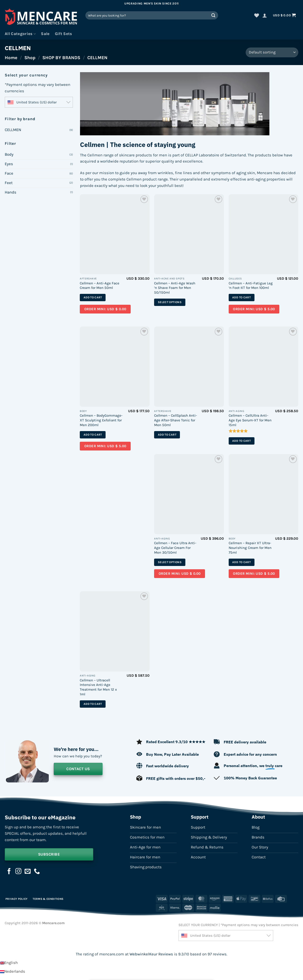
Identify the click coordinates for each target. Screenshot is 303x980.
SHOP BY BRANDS (61, 58)
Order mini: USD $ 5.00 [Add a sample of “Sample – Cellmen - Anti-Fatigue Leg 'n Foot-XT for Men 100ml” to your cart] (254, 309)
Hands (11, 192)
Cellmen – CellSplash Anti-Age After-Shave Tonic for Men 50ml (176, 420)
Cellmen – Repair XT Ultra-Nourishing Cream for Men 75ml (250, 548)
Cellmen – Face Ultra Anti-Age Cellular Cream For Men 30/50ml (175, 548)
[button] (265, 15)
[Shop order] (272, 52)
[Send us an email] (28, 872)
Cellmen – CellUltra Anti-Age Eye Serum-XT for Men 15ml (250, 420)
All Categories (20, 34)
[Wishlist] (257, 15)
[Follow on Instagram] (18, 872)
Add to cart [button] (93, 297)
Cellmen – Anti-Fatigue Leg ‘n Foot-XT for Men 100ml (251, 286)
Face (9, 173)
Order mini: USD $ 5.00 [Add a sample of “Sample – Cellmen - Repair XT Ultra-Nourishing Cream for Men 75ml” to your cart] (254, 574)
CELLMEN (13, 130)
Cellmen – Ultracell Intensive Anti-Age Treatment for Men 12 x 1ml (98, 687)
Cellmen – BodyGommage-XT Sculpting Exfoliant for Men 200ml (101, 420)
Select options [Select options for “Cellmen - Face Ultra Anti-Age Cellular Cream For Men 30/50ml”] (170, 562)
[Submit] (214, 15)
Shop (30, 58)
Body (9, 154)
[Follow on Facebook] (9, 872)
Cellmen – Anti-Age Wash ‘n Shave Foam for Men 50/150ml (175, 288)
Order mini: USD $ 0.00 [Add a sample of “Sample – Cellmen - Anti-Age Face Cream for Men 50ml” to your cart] (105, 309)
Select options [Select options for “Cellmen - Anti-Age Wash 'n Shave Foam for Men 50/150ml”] (170, 302)
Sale (45, 34)
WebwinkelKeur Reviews (151, 954)
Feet (9, 183)
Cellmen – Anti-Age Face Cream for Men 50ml (100, 286)
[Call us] (37, 872)
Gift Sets (64, 34)
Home (11, 58)
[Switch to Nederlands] (13, 971)
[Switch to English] (9, 963)
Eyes (9, 164)
